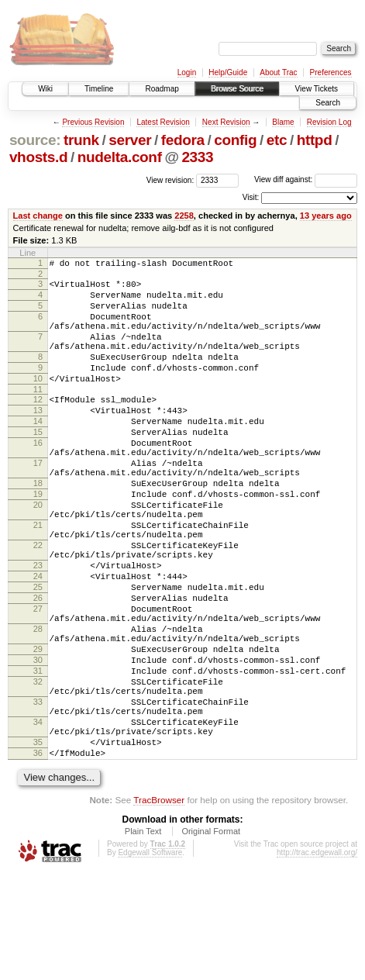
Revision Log (329, 122)
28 (38, 706)
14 (38, 451)
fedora (183, 140)
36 (38, 857)
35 (38, 844)
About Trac (278, 72)
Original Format (211, 938)
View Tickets (317, 89)
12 (38, 425)
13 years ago (326, 216)
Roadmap (162, 89)
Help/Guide (228, 72)
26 (38, 668)
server (130, 140)
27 (38, 681)
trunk (81, 140)
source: (35, 140)
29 (38, 730)
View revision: (170, 179)
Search (328, 103)
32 (38, 770)
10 (38, 402)
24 (38, 641)
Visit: (251, 197)
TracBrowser (159, 907)
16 (38, 478)
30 (38, 744)
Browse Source (237, 89)
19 (38, 540)
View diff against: (306, 179)
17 (38, 502)
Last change (38, 216)
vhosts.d (38, 157)
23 (38, 628)
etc (277, 140)
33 (38, 795)
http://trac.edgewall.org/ (317, 959)
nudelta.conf (120, 157)
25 (38, 654)
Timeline (99, 89)
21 (38, 578)
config (235, 140)
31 (38, 757)
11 (38, 415)
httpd (315, 140)
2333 (197, 157)
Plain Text (143, 938)
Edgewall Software (150, 959)
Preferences (331, 72)
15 (38, 464)
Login (187, 72)
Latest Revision (163, 122)
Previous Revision (93, 122)
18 (38, 527)
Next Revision (226, 122)
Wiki (45, 89)
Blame (283, 122)
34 (38, 820)
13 (38, 438)
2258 (184, 216)
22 (38, 603)
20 (38, 554)
